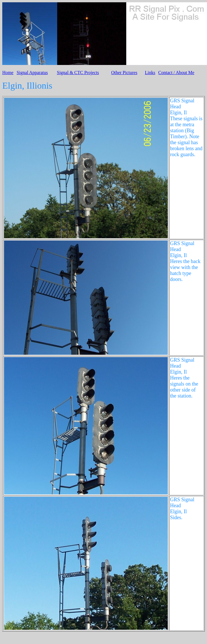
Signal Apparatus (32, 73)
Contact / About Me (176, 73)
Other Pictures (124, 73)
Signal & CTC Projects (78, 73)
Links (150, 73)
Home (8, 73)
